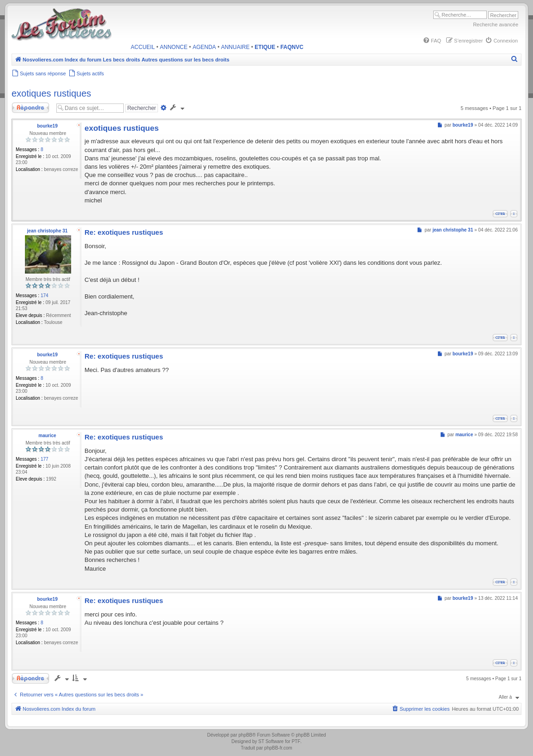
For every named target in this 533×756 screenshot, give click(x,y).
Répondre (31, 108)
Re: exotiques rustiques (124, 232)
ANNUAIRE (235, 47)
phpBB (245, 735)
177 (45, 459)
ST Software (271, 741)
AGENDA (204, 47)
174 (45, 296)
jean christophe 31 (48, 231)
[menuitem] (432, 41)
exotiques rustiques (51, 93)
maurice (47, 436)
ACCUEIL (143, 47)
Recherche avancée (496, 24)
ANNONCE (174, 47)
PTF (296, 741)
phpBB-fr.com (278, 748)
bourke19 (47, 126)
